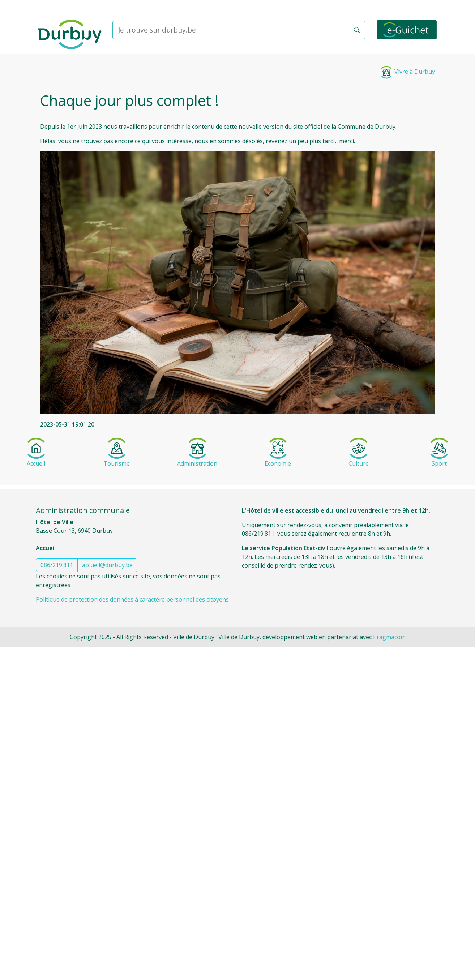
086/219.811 (57, 565)
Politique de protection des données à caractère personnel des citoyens (132, 599)
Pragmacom (389, 637)
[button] (357, 30)
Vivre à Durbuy (407, 72)
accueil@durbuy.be (107, 565)
